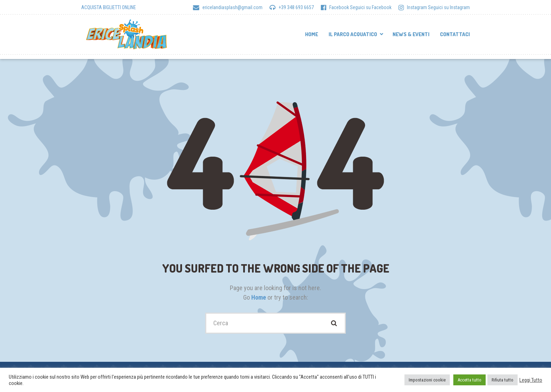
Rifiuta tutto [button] (503, 380)
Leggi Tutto (531, 380)
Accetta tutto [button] (469, 380)
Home (312, 34)
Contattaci (455, 34)
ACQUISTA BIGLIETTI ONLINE (109, 7)
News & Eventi (411, 34)
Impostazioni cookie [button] (427, 380)
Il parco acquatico (353, 34)
